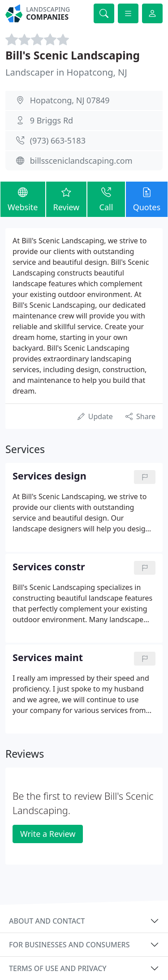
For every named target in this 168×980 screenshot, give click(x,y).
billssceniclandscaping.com (81, 161)
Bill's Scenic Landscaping (73, 55)
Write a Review (48, 834)
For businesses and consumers (69, 945)
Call (106, 199)
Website (23, 199)
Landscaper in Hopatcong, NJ (66, 72)
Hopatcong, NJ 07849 (70, 100)
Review (67, 199)
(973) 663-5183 (58, 140)
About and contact (47, 921)
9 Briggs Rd (52, 120)
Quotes (147, 199)
